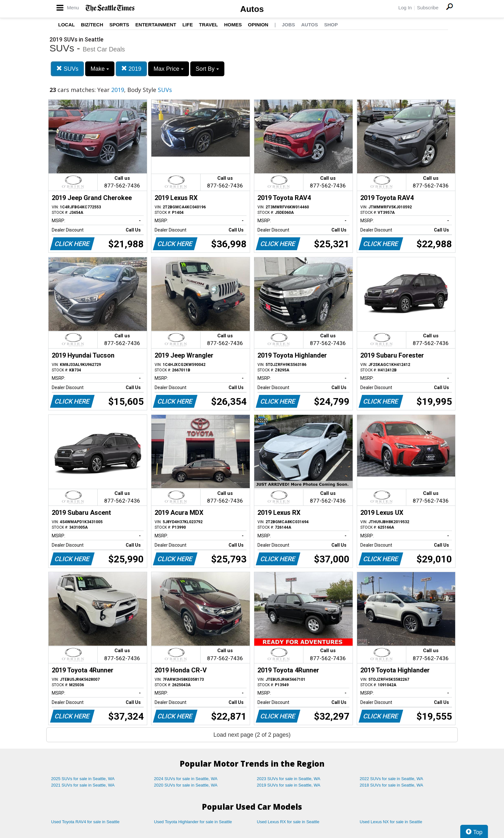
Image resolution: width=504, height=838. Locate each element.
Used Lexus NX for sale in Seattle (391, 822)
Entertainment (156, 25)
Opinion (258, 25)
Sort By (207, 69)
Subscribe (428, 8)
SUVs (67, 69)
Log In (405, 8)
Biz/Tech (92, 25)
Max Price (169, 69)
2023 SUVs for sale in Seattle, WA (289, 779)
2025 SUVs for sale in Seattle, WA (83, 779)
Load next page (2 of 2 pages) (252, 735)
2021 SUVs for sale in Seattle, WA (83, 785)
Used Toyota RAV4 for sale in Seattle (85, 822)
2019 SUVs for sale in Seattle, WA (289, 785)
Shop (331, 25)
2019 (131, 69)
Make (100, 69)
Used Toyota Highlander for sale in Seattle (193, 822)
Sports (119, 25)
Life (188, 25)
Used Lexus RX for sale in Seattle (288, 822)
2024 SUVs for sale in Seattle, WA (186, 779)
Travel (208, 25)
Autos (252, 9)
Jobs (288, 25)
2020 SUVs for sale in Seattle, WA (186, 785)
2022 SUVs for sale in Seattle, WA (392, 779)
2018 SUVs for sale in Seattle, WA (392, 785)
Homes (233, 25)
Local (67, 25)
